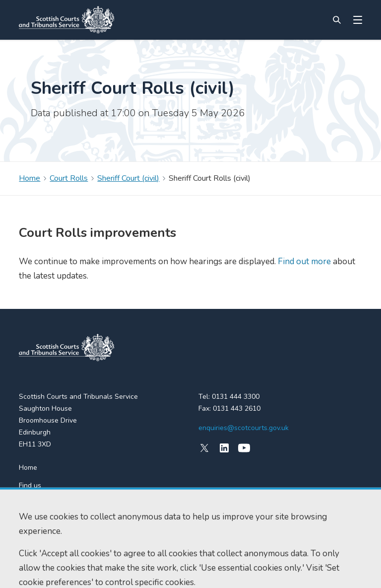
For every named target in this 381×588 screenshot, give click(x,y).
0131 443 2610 (237, 408)
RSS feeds (35, 503)
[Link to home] (66, 20)
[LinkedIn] (224, 448)
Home (30, 178)
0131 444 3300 (236, 397)
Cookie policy (82, 572)
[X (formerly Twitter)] (204, 448)
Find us (30, 485)
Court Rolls (69, 178)
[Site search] (337, 20)
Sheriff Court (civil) (128, 178)
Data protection (130, 572)
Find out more (303, 261)
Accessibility (37, 572)
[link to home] (66, 348)
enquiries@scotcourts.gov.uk (244, 428)
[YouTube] (244, 448)
